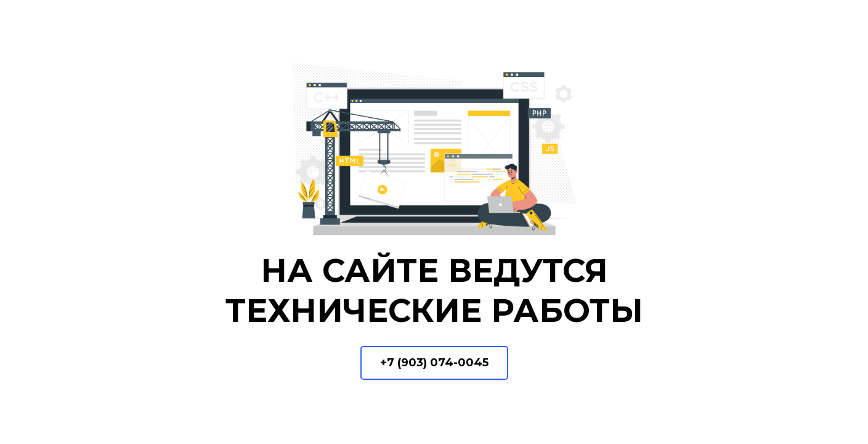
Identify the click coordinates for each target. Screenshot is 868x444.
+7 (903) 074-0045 (434, 363)
